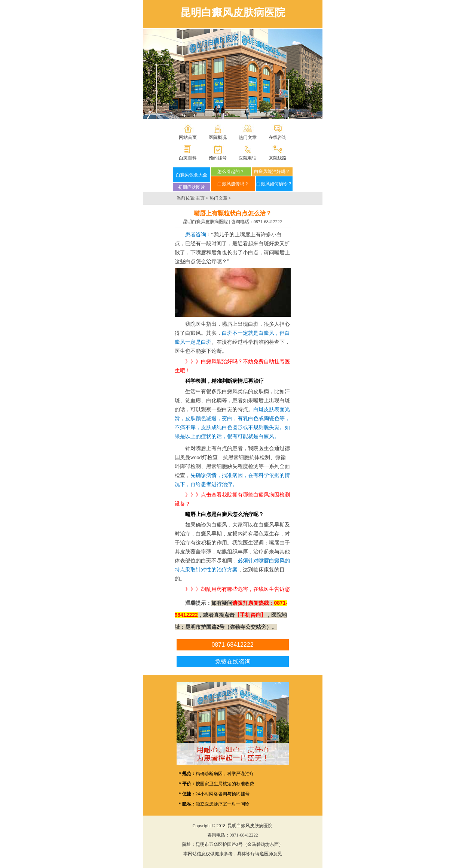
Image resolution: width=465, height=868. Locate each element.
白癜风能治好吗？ (272, 172)
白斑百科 (188, 158)
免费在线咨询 (233, 661)
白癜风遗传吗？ (233, 184)
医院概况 (218, 137)
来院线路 (278, 158)
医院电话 (248, 158)
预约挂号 (218, 158)
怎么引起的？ (231, 172)
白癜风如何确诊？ (274, 184)
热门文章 (248, 137)
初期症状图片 (192, 187)
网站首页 (188, 137)
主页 (200, 198)
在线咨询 (278, 137)
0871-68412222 (268, 222)
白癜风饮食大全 (192, 175)
